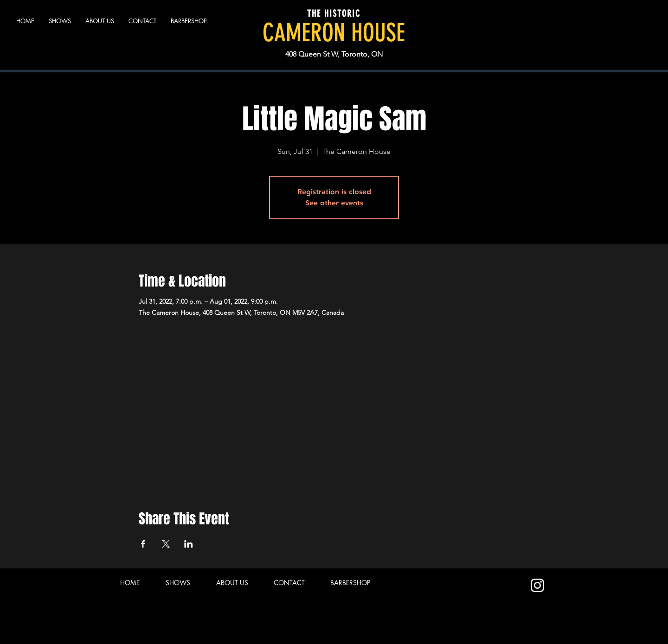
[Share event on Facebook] (143, 544)
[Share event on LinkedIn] (189, 544)
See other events (334, 203)
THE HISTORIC (334, 13)
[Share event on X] (166, 544)
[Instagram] (537, 585)
